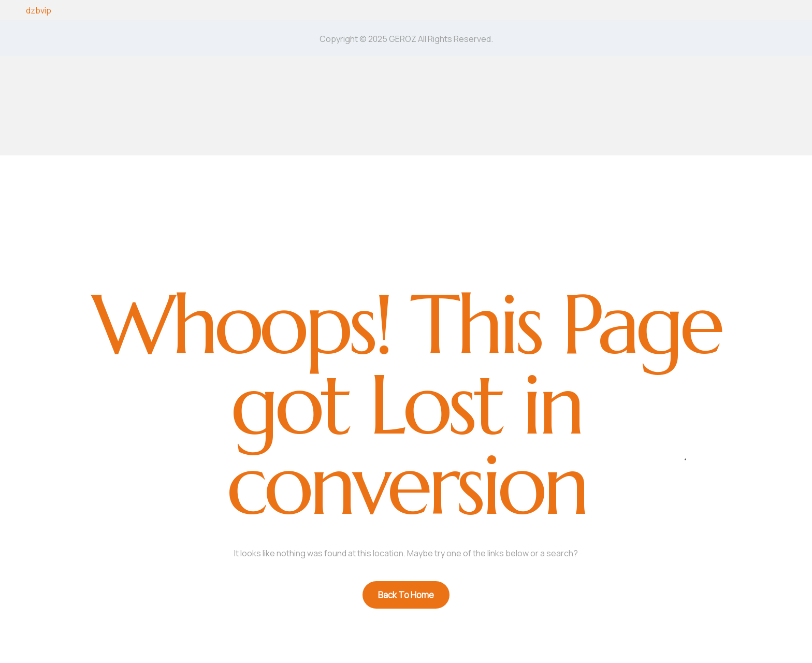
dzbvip (39, 10)
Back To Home (406, 595)
